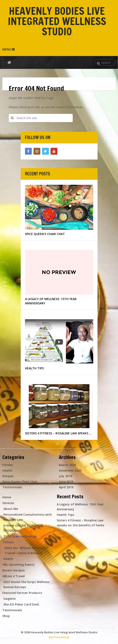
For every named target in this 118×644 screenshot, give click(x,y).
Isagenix (10, 599)
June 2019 (66, 482)
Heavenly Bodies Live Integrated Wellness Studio (57, 21)
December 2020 (70, 470)
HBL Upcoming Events (18, 565)
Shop (6, 616)
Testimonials (12, 487)
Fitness (8, 465)
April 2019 (66, 487)
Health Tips (65, 515)
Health (7, 470)
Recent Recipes (13, 570)
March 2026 (67, 465)
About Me (11, 509)
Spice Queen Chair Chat (20, 482)
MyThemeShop (59, 637)
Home (7, 497)
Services (8, 503)
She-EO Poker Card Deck (21, 604)
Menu (7, 49)
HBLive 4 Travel (14, 576)
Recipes (8, 476)
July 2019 (66, 476)
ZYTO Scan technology (20, 536)
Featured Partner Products (22, 593)
